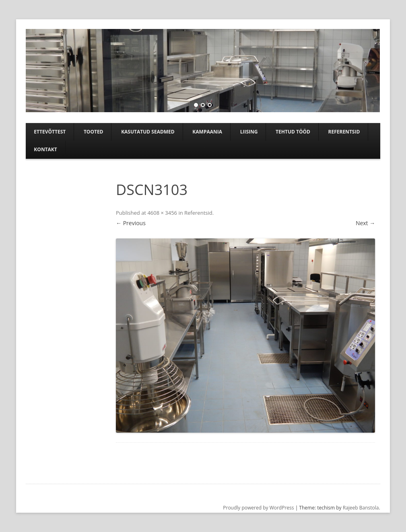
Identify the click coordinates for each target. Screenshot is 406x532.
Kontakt (45, 149)
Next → (365, 223)
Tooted (94, 132)
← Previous (131, 223)
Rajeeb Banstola (361, 508)
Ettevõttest (50, 132)
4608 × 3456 (162, 213)
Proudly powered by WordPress (258, 508)
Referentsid (344, 132)
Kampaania (207, 132)
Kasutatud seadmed (148, 132)
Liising (249, 132)
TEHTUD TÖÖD (293, 132)
